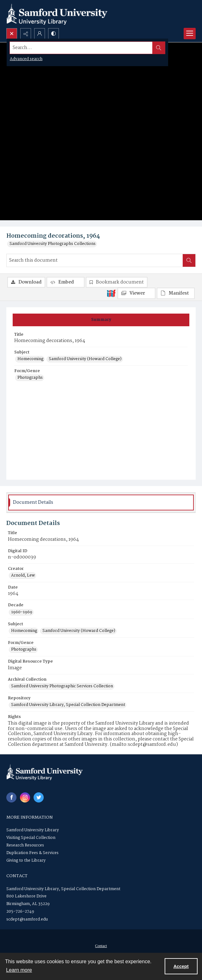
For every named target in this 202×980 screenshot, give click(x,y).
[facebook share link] (11, 797)
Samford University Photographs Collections (53, 244)
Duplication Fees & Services (32, 853)
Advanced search (26, 59)
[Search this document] (95, 260)
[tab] (101, 320)
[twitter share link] (39, 797)
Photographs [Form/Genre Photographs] (30, 378)
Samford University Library (33, 830)
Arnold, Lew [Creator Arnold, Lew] (23, 576)
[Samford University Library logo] (57, 14)
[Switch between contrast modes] (54, 34)
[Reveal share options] (26, 34)
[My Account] (40, 34)
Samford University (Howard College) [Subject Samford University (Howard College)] (85, 359)
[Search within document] (189, 260)
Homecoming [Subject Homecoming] (30, 359)
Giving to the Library (26, 861)
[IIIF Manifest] (176, 293)
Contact (101, 946)
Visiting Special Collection (31, 838)
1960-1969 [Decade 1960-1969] (22, 612)
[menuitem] (101, 946)
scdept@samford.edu (27, 919)
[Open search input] (12, 34)
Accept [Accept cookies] (181, 966)
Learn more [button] (19, 970)
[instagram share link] (25, 797)
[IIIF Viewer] (136, 293)
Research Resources (25, 845)
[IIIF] (111, 293)
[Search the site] (81, 48)
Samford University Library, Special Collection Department (63, 889)
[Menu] (190, 34)
